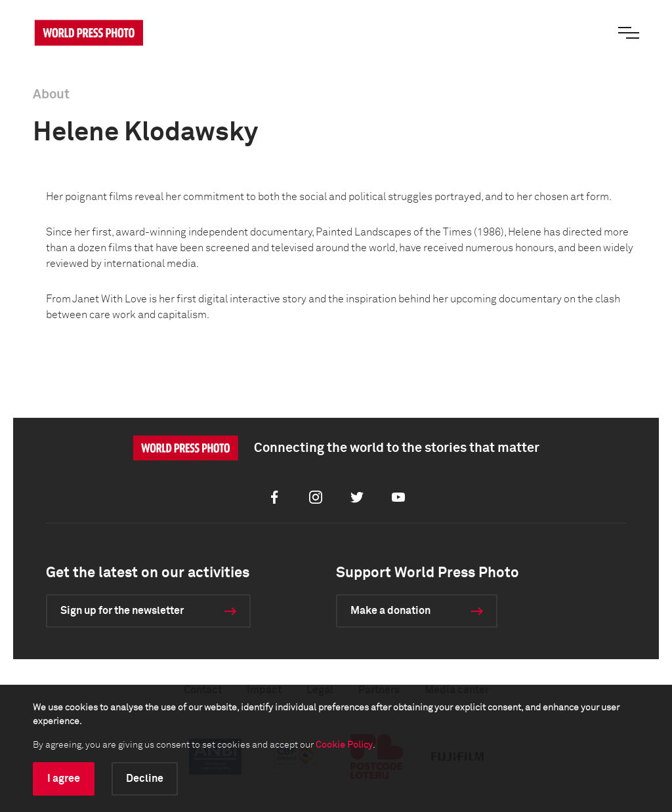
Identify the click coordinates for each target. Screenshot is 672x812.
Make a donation (390, 611)
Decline (145, 779)
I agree (64, 779)
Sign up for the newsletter (122, 611)
